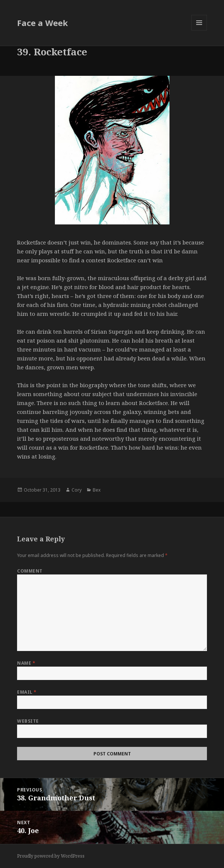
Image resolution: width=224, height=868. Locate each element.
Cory (77, 490)
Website (28, 721)
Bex (97, 490)
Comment (30, 571)
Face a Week (42, 23)
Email (27, 692)
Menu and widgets (199, 30)
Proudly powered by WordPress (51, 856)
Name (26, 663)
